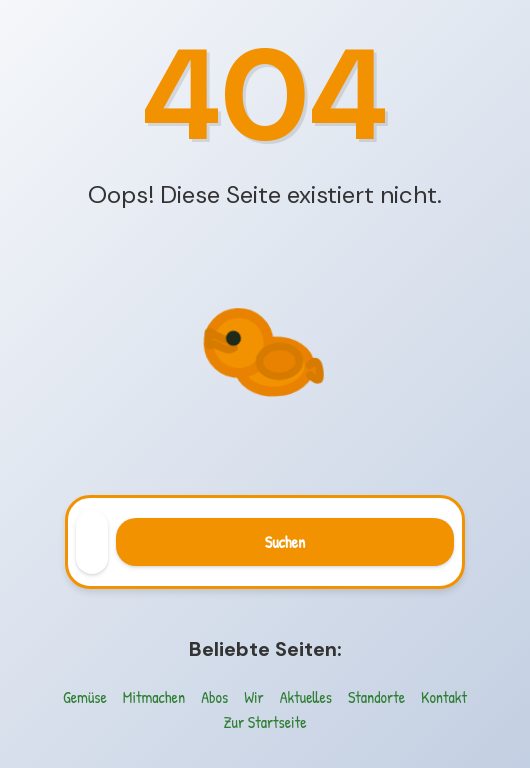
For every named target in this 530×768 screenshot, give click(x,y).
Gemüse (85, 697)
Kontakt (444, 697)
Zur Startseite (264, 722)
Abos (214, 697)
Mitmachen (154, 697)
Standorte (376, 697)
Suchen (285, 542)
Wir (254, 697)
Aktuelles (306, 697)
